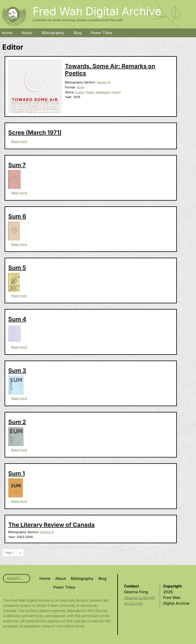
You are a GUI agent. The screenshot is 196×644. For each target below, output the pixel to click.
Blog (78, 33)
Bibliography (53, 33)
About (27, 33)
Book (80, 87)
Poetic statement (98, 92)
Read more (19, 141)
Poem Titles (102, 33)
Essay (80, 92)
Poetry (116, 92)
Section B (103, 82)
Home (7, 33)
